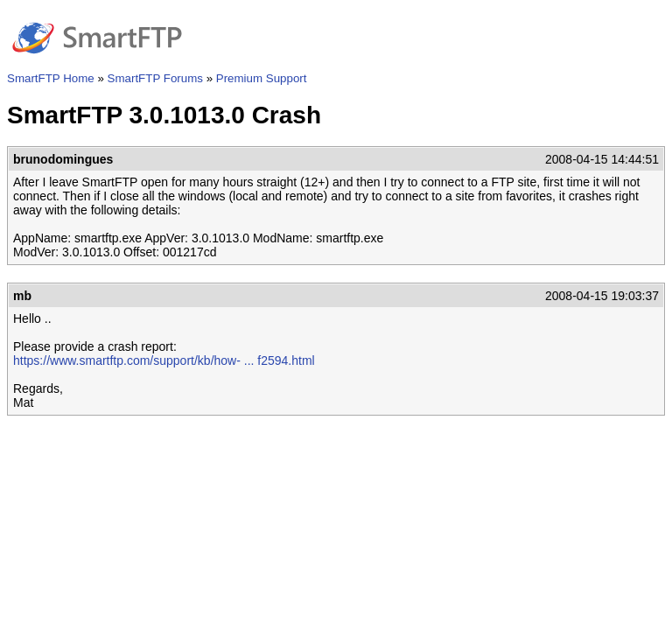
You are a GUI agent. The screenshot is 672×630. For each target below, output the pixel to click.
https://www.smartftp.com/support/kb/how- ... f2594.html (164, 360)
